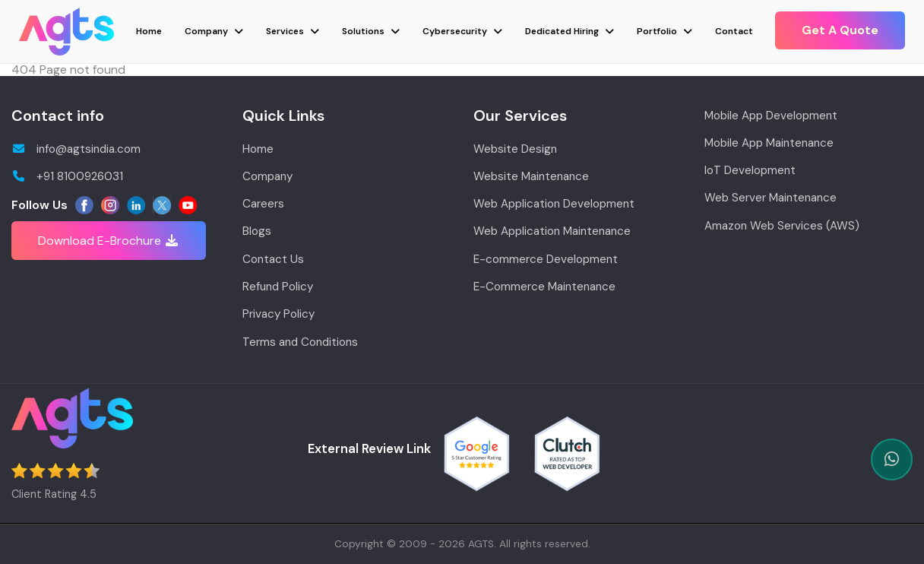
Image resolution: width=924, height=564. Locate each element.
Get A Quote (840, 30)
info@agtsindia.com (76, 149)
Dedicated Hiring (562, 31)
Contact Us (273, 259)
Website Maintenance (531, 176)
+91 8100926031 (67, 176)
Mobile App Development (771, 116)
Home (149, 31)
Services (285, 31)
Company (206, 31)
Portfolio (657, 31)
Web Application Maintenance (552, 231)
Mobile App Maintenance (769, 143)
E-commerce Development (546, 259)
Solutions (363, 31)
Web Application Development (554, 204)
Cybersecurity (455, 31)
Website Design (515, 149)
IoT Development (750, 170)
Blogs (257, 231)
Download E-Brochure (109, 241)
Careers (263, 204)
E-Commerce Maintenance (544, 287)
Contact (734, 31)
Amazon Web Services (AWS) (782, 226)
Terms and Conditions (300, 342)
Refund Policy (278, 287)
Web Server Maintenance (771, 198)
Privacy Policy (278, 314)
